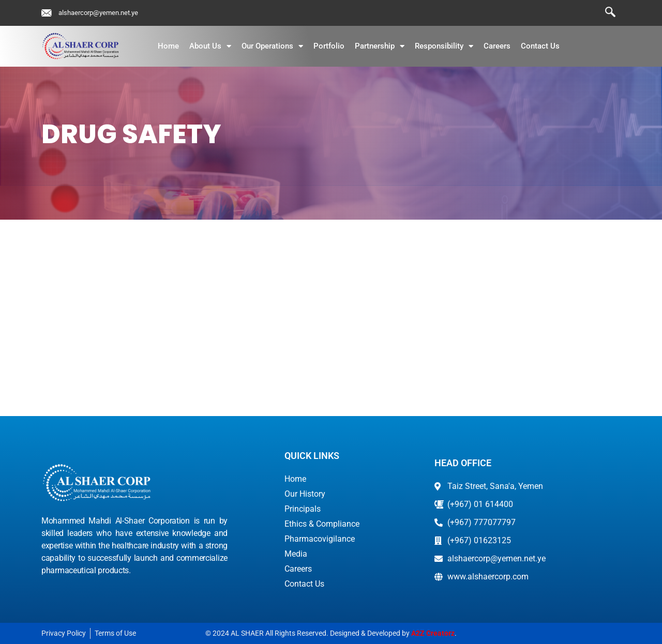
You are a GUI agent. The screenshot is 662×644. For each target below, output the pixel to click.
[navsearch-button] (605, 13)
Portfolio (329, 46)
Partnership (380, 46)
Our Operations (272, 46)
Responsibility (444, 46)
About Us (210, 46)
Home (168, 46)
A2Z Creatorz (433, 633)
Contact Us (540, 46)
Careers (497, 46)
